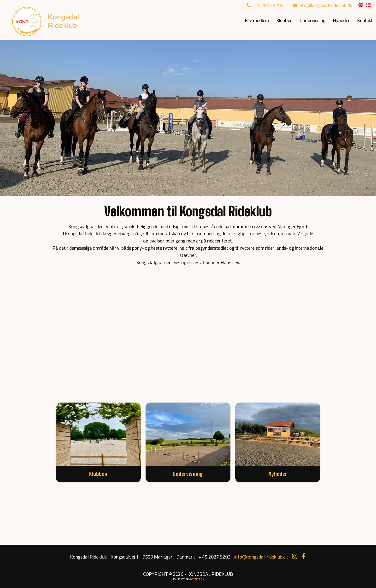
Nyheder (341, 20)
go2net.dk (197, 579)
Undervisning (313, 20)
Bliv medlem (257, 20)
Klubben (284, 20)
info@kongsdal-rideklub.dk (322, 5)
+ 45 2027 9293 (265, 5)
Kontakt (365, 20)
